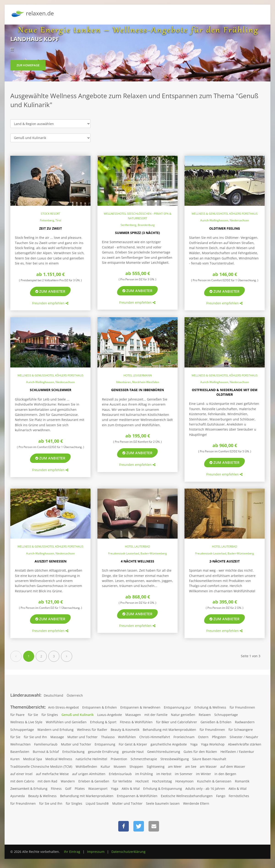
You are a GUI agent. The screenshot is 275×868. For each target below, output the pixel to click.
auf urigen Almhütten (89, 774)
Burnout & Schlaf (46, 752)
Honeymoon (184, 781)
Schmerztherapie (144, 759)
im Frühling (144, 774)
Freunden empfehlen (50, 303)
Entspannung (105, 744)
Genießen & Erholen (216, 722)
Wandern (68, 781)
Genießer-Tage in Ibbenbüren (137, 390)
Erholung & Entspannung (163, 789)
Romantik (242, 781)
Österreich (75, 695)
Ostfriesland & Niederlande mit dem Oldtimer (225, 392)
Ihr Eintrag (72, 852)
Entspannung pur (177, 707)
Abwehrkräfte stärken (245, 744)
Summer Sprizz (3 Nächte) (137, 233)
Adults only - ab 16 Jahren (205, 789)
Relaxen (205, 715)
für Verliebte (122, 781)
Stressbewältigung (175, 759)
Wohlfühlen (127, 737)
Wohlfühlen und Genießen (66, 722)
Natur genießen (183, 715)
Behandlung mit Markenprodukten (169, 730)
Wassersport (98, 789)
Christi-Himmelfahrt (155, 737)
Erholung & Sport (103, 722)
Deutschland (54, 695)
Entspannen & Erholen (100, 707)
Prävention (119, 759)
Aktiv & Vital (131, 789)
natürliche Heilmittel (91, 759)
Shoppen (136, 766)
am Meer (175, 766)
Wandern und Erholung (55, 730)
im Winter (203, 774)
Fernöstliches (239, 796)
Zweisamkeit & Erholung (29, 789)
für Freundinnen (242, 707)
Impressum (96, 852)
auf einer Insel (21, 774)
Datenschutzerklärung (128, 852)
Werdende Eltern (196, 803)
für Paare (17, 715)
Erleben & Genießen (94, 781)
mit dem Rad (47, 781)
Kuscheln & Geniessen (214, 781)
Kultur (105, 766)
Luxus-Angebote (110, 715)
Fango (221, 796)
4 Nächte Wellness (137, 561)
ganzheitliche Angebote (169, 744)
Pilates (80, 789)
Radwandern (245, 722)
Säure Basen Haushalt (209, 759)
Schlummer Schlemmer (51, 390)
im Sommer (184, 774)
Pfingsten (219, 737)
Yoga (194, 744)
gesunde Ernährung (103, 752)
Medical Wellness (59, 759)
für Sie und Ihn (35, 737)
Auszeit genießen (51, 561)
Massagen (133, 715)
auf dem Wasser (233, 766)
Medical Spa (33, 759)
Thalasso (108, 737)
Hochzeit (142, 781)
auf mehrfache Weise (52, 774)
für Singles (50, 715)
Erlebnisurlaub (120, 774)
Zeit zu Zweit (51, 228)
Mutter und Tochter (82, 737)
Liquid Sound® (97, 803)
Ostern (203, 737)
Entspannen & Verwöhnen (140, 707)
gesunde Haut (133, 752)
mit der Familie (156, 715)
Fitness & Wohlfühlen (136, 722)
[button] (124, 826)
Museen (120, 766)
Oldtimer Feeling (225, 228)
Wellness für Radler (92, 730)
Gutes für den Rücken (200, 752)
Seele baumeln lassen (163, 803)
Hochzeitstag (162, 781)
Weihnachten (21, 744)
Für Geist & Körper (133, 744)
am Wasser (208, 766)
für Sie (33, 715)
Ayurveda (18, 796)
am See (191, 766)
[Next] (67, 656)
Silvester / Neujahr (244, 737)
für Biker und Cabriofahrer (177, 722)
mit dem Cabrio (22, 781)
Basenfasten (20, 752)
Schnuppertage (226, 715)
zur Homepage (28, 68)
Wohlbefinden (86, 766)
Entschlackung (73, 752)
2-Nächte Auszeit (225, 561)
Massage (57, 737)
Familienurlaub (46, 744)
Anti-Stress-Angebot (63, 707)
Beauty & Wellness (42, 796)
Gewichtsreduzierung (164, 752)
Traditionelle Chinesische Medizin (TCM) (41, 766)
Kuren (15, 759)
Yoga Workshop (213, 744)
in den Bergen (225, 774)
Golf (68, 789)
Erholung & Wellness (210, 707)
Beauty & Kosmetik (125, 730)
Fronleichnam (184, 737)
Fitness (56, 789)
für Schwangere (241, 730)
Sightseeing (156, 766)
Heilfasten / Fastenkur (237, 752)
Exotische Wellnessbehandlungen (187, 796)
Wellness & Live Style (26, 722)
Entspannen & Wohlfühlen (137, 796)
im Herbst (164, 774)
